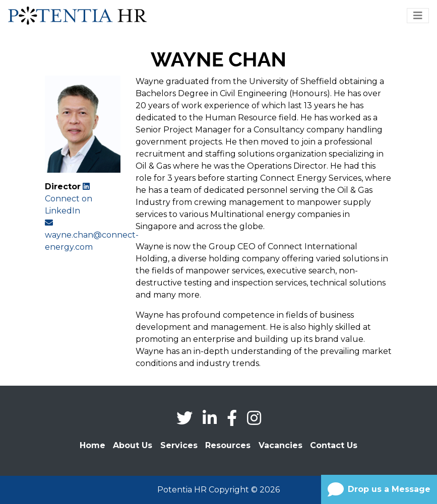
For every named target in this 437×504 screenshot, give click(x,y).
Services (179, 445)
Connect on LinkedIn (69, 199)
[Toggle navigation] (418, 16)
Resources (228, 445)
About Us (133, 445)
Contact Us (334, 445)
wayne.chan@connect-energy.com (92, 235)
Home (92, 445)
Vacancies (280, 445)
